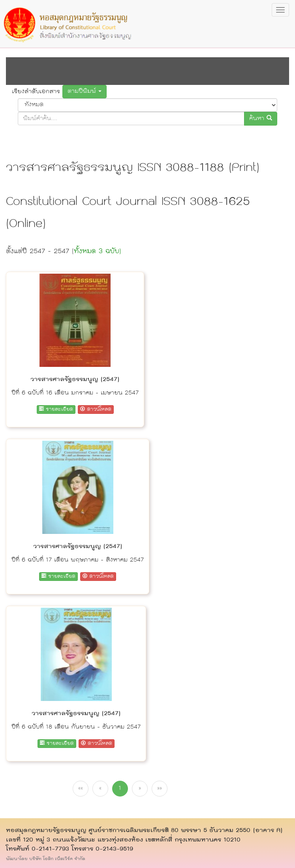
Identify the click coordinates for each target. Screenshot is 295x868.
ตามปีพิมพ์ (85, 91)
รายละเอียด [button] (56, 410)
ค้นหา (261, 119)
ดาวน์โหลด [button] (96, 410)
